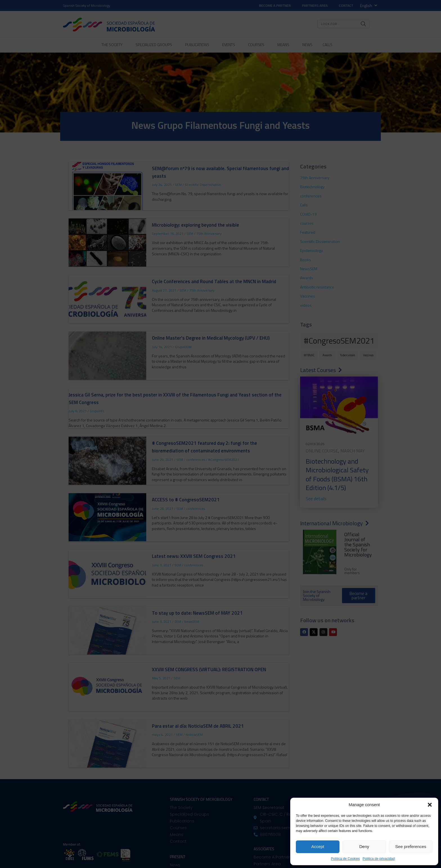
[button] (430, 805)
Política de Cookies (346, 859)
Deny (364, 846)
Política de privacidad (379, 859)
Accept (318, 846)
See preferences (411, 846)
